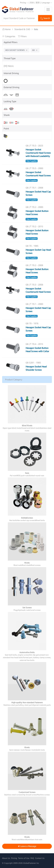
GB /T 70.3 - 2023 (34, 146)
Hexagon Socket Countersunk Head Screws (38, 174)
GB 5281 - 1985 (33, 363)
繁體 (38, 3)
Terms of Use (24, 858)
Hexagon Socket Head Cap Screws (38, 193)
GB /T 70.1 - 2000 (34, 304)
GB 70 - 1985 (32, 246)
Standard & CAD (22, 29)
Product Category (14, 380)
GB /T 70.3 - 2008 (34, 285)
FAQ (32, 858)
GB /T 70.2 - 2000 (34, 207)
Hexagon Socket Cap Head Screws (38, 251)
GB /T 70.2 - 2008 (34, 265)
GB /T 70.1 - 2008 (34, 188)
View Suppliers (32, 161)
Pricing (24, 3)
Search (45, 18)
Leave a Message (27, 846)
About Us (6, 858)
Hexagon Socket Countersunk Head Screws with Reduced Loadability (38, 153)
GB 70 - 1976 (32, 323)
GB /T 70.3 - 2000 (34, 168)
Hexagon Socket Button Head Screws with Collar (37, 350)
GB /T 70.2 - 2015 (34, 226)
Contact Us (40, 858)
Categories (9, 36)
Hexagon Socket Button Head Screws (37, 213)
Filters (22, 36)
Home (6, 29)
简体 (32, 3)
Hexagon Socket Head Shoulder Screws (36, 368)
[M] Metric (9, 66)
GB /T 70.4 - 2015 (34, 344)
